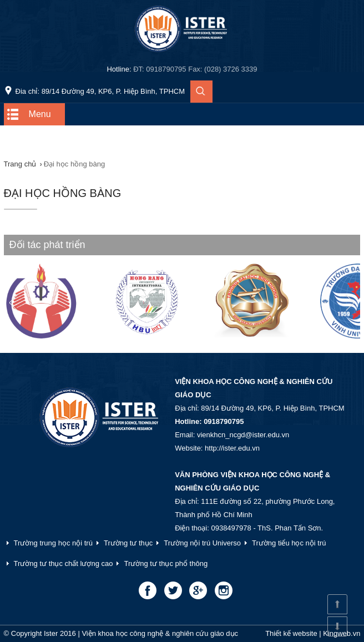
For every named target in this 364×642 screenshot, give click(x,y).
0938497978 (231, 528)
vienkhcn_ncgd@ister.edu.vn (243, 435)
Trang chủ (20, 164)
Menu (40, 114)
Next (346, 303)
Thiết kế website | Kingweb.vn (313, 633)
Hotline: (182, 69)
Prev (18, 303)
